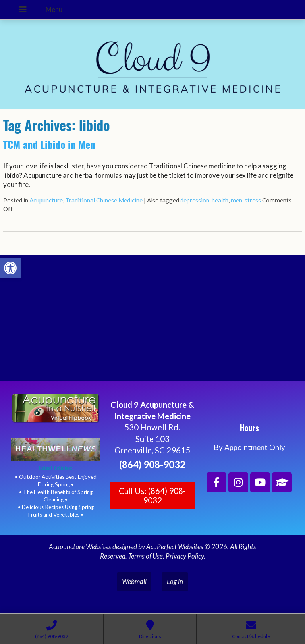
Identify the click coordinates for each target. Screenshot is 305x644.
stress (253, 200)
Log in (175, 581)
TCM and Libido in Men (49, 144)
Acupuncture (46, 200)
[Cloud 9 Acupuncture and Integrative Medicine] (152, 322)
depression (195, 200)
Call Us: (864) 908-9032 (152, 496)
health (220, 200)
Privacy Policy (185, 556)
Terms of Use (146, 556)
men (236, 200)
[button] (10, 268)
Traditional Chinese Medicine (104, 200)
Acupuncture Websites (80, 547)
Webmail (134, 581)
